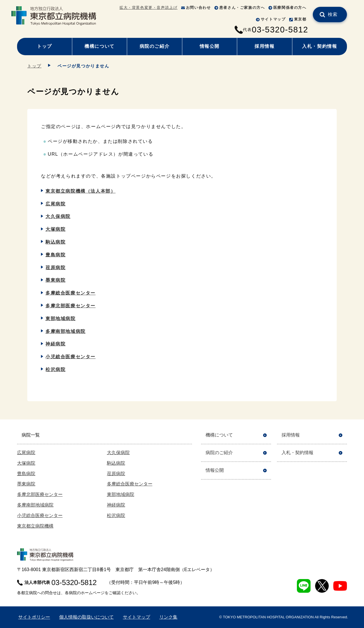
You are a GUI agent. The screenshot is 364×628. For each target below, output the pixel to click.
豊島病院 (55, 255)
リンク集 (168, 617)
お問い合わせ (198, 8)
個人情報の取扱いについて (86, 617)
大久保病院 (58, 216)
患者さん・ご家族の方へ (242, 8)
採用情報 (264, 46)
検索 (333, 14)
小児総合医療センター (71, 357)
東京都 (300, 19)
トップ (45, 46)
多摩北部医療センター (71, 306)
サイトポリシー (34, 617)
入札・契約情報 (319, 46)
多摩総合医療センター (71, 293)
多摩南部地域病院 (66, 331)
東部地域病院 (61, 319)
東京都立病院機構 (35, 526)
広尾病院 (55, 204)
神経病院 (55, 344)
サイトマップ (273, 19)
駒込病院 (55, 242)
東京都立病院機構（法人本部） (80, 191)
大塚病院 (55, 229)
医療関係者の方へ (290, 8)
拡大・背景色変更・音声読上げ (148, 8)
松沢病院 (55, 369)
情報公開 (210, 46)
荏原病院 (55, 268)
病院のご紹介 (155, 46)
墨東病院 (55, 280)
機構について (100, 46)
